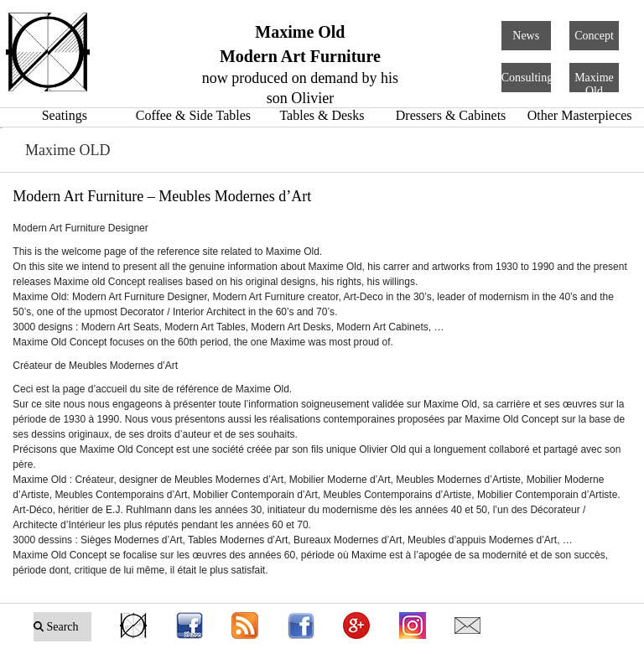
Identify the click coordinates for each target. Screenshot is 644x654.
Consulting (527, 78)
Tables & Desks (322, 115)
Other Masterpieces (580, 115)
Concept (594, 36)
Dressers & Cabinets (451, 115)
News (526, 36)
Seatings (65, 115)
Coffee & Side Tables (193, 115)
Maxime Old (594, 84)
